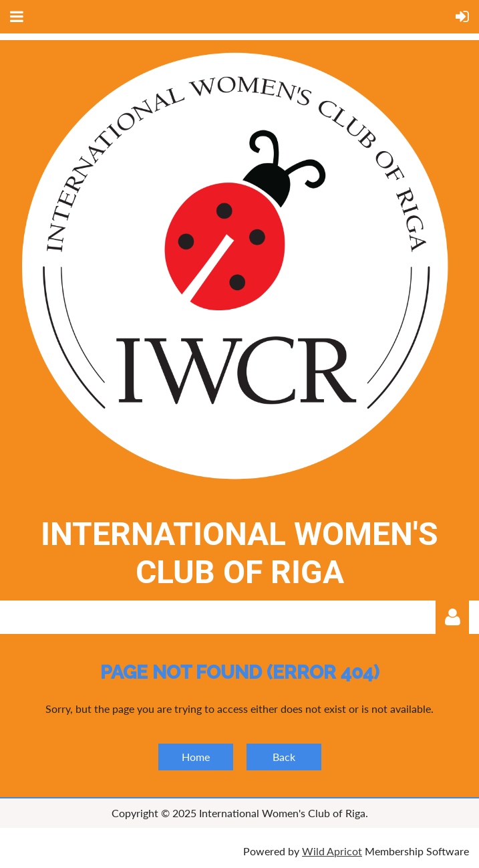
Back (284, 757)
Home (196, 757)
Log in (452, 617)
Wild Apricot (332, 851)
